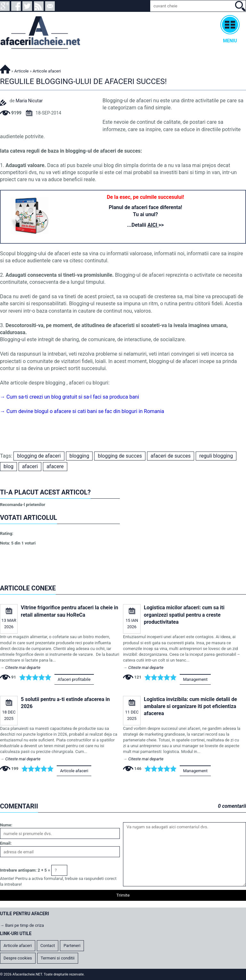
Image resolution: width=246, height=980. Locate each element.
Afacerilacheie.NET (5, 68)
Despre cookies (18, 958)
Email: (6, 843)
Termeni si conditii (58, 958)
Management (195, 679)
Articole (22, 71)
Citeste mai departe (23, 667)
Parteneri (72, 946)
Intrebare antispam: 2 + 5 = (25, 870)
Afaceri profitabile (74, 679)
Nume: (6, 825)
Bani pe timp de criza (25, 925)
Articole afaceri (74, 771)
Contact (48, 946)
